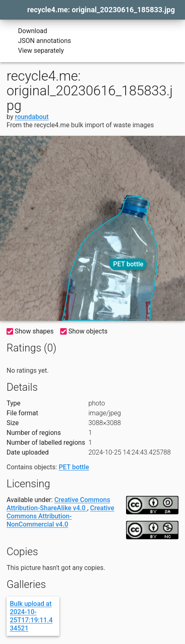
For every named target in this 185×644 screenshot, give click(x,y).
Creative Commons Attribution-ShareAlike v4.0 (58, 504)
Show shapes (30, 331)
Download (27, 31)
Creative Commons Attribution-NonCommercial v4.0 (60, 516)
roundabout (32, 117)
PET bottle (128, 264)
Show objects (84, 331)
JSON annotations (39, 41)
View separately (35, 51)
